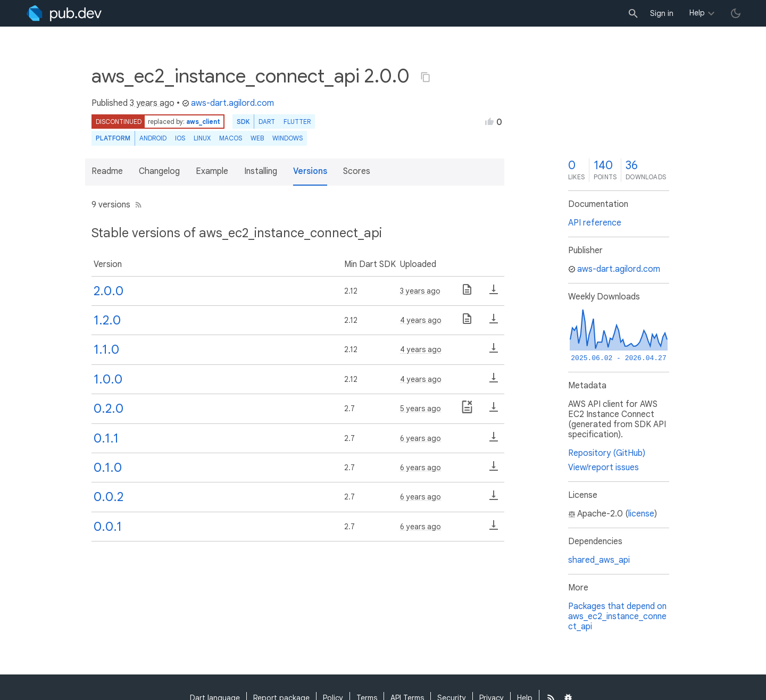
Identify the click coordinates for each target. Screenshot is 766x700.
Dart (267, 122)
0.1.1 (106, 438)
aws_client (203, 122)
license (641, 514)
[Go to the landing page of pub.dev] (64, 13)
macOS (231, 138)
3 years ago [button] (152, 103)
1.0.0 (108, 379)
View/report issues (603, 468)
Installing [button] (261, 171)
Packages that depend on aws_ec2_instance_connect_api (617, 616)
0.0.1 (108, 527)
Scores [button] (357, 171)
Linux (202, 138)
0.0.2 (109, 497)
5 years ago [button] (421, 409)
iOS (180, 138)
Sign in (662, 13)
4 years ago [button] (421, 320)
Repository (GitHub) (607, 453)
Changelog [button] (159, 171)
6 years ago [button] (421, 438)
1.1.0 (106, 349)
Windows (288, 138)
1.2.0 (107, 320)
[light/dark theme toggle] (736, 13)
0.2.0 (109, 409)
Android (153, 138)
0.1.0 (108, 468)
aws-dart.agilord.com (228, 103)
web (257, 138)
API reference (595, 223)
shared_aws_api (599, 560)
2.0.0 (109, 291)
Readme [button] (107, 171)
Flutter (297, 122)
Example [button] (212, 171)
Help (697, 13)
